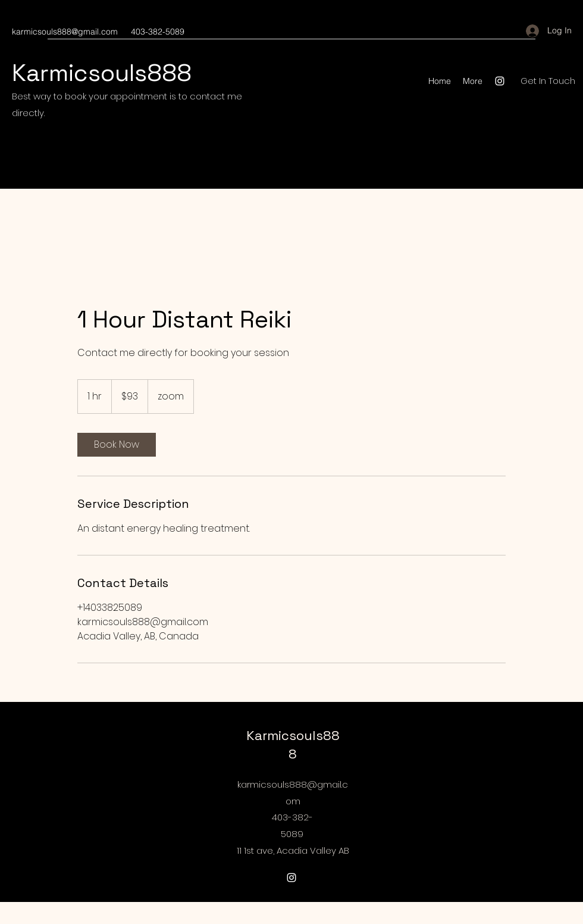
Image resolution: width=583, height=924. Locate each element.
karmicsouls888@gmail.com (65, 32)
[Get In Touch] (548, 81)
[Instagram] (500, 81)
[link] (117, 445)
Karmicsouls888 (102, 73)
